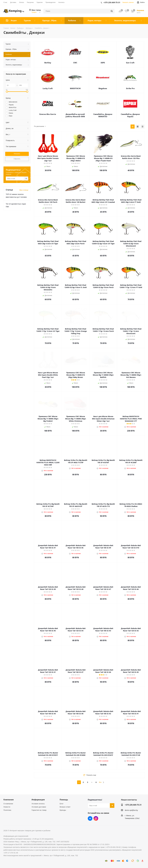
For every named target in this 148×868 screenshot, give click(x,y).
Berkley (48, 63)
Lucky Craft (48, 88)
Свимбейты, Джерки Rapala (130, 115)
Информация (38, 800)
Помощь (64, 800)
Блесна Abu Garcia (48, 114)
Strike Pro (130, 88)
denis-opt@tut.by (131, 810)
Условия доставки (39, 807)
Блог (62, 804)
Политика (7, 810)
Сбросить (17, 159)
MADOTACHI (75, 88)
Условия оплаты (38, 804)
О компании (8, 804)
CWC (75, 63)
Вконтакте (90, 818)
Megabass (103, 88)
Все (100, 782)
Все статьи (24, 190)
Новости (7, 807)
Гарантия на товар (39, 810)
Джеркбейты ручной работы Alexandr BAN (75, 115)
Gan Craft (130, 63)
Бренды (63, 810)
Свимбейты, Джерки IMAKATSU (103, 115)
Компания (8, 800)
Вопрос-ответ (65, 807)
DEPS (103, 63)
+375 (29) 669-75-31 (133, 805)
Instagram (96, 818)
